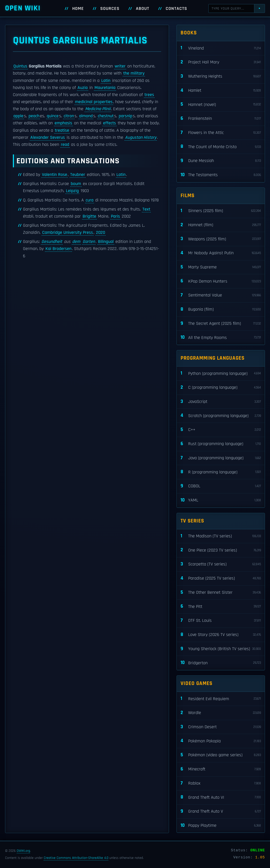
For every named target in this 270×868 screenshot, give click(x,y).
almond (86, 116)
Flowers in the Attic (221, 133)
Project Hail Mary (221, 62)
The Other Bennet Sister (221, 593)
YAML (221, 500)
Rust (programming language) (221, 444)
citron (69, 116)
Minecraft (221, 769)
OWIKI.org (23, 851)
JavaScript (221, 402)
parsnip (126, 116)
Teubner (78, 175)
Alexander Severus (48, 138)
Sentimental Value (221, 295)
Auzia (83, 88)
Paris (115, 216)
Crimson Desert (221, 727)
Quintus (20, 66)
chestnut (106, 116)
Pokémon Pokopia (221, 741)
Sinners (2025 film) (221, 211)
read (65, 145)
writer (120, 66)
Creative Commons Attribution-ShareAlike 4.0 (76, 858)
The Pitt (221, 607)
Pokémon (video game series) (221, 755)
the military (134, 73)
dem (76, 242)
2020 (101, 233)
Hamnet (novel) (221, 105)
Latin (106, 81)
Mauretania (105, 88)
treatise (62, 130)
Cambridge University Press (68, 233)
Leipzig (72, 191)
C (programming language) (221, 388)
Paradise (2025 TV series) (221, 578)
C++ (221, 430)
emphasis (63, 123)
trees (149, 95)
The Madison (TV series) (221, 536)
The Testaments (221, 175)
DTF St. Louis (221, 621)
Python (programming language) (221, 373)
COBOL (221, 486)
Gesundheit (52, 242)
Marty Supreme (221, 267)
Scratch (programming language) (221, 416)
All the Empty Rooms (221, 338)
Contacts (176, 9)
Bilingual (106, 242)
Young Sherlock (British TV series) (221, 649)
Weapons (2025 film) (221, 239)
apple (18, 116)
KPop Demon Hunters (221, 281)
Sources (110, 9)
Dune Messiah (221, 161)
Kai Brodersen (58, 249)
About (143, 9)
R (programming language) (221, 472)
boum (76, 184)
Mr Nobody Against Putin (221, 253)
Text (146, 209)
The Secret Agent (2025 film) (221, 324)
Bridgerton (221, 663)
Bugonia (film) (221, 310)
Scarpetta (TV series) (221, 564)
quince (53, 116)
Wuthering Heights (221, 76)
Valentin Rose (55, 175)
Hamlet (221, 91)
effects (109, 123)
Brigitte (89, 216)
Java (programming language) (221, 458)
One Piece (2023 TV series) (221, 550)
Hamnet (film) (221, 225)
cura (90, 200)
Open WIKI (23, 8)
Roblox (221, 783)
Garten (89, 242)
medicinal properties (94, 102)
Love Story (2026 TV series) (221, 635)
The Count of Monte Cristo (221, 147)
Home (78, 9)
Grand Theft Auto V (221, 812)
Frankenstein (221, 119)
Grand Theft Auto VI (221, 797)
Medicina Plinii (98, 109)
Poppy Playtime (221, 826)
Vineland (221, 48)
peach (34, 116)
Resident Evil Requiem (221, 699)
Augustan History (141, 138)
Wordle (221, 713)
